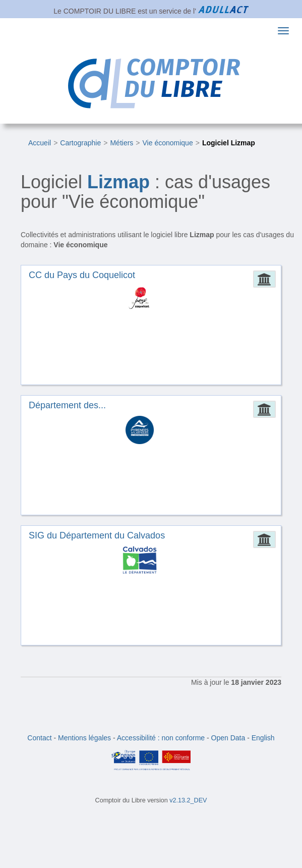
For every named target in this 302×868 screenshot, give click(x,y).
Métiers (122, 143)
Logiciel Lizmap (229, 143)
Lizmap (118, 182)
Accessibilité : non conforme (161, 738)
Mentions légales (84, 738)
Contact (39, 738)
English (263, 738)
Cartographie (80, 143)
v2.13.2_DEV (188, 800)
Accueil (40, 143)
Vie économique (168, 143)
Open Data (228, 738)
